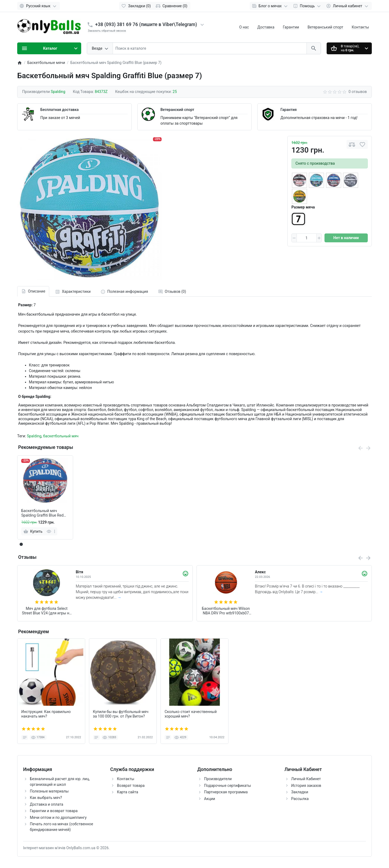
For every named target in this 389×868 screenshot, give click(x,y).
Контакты (360, 27)
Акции (210, 799)
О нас (244, 27)
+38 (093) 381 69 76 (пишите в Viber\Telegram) (146, 24)
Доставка (266, 27)
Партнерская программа (226, 792)
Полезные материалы (49, 791)
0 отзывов (358, 92)
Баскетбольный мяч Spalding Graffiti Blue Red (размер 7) (42, 513)
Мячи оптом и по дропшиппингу (58, 817)
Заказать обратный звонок (107, 31)
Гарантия (288, 110)
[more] (55, 531)
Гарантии (291, 27)
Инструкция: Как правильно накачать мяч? (46, 714)
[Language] (39, 6)
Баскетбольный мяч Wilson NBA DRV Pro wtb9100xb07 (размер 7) (226, 611)
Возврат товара (131, 786)
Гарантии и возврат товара (54, 811)
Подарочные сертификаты (228, 786)
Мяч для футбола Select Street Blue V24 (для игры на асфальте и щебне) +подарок (47, 611)
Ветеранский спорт (177, 110)
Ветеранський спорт (325, 27)
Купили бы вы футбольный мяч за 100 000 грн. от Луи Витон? (121, 714)
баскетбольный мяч (61, 436)
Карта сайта (128, 792)
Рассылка (300, 799)
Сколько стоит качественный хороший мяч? (191, 714)
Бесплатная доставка (59, 110)
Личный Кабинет (306, 779)
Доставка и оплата (47, 804)
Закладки (300, 792)
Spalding (34, 436)
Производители (218, 779)
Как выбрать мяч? (46, 798)
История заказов (306, 786)
